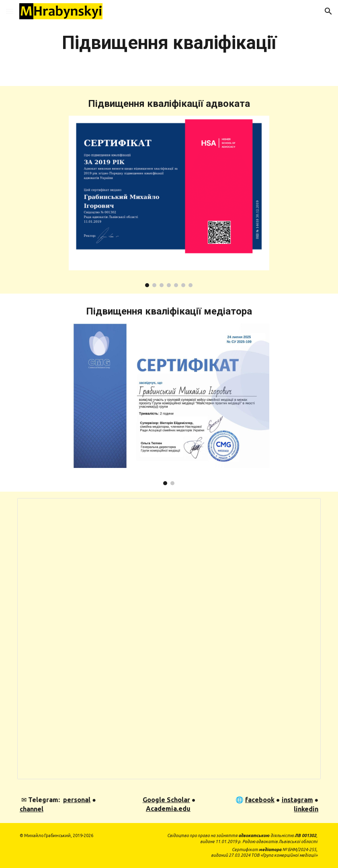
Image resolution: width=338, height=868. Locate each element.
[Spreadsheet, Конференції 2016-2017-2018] (169, 639)
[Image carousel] (169, 202)
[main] (169, 43)
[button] (10, 11)
